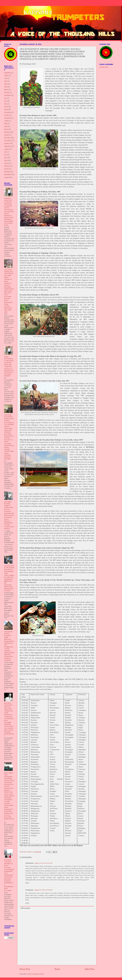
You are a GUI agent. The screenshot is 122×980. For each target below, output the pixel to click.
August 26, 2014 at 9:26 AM (43, 890)
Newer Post (25, 969)
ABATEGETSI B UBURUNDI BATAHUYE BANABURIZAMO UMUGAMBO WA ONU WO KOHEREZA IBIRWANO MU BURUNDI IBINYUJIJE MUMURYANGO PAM (9, 578)
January (7, 135)
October (7, 92)
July (6, 78)
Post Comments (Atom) (36, 974)
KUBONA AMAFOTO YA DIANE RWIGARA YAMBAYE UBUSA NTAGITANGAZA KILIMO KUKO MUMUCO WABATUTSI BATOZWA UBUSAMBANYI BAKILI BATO (9, 212)
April (6, 87)
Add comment (25, 908)
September (8, 73)
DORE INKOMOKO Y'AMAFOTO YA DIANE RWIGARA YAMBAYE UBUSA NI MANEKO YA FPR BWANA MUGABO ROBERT (9, 366)
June (6, 81)
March (6, 90)
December (7, 138)
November (8, 112)
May (6, 84)
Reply (27, 883)
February (7, 132)
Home (57, 969)
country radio (104, 67)
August (6, 75)
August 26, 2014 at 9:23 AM (43, 863)
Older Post (89, 969)
